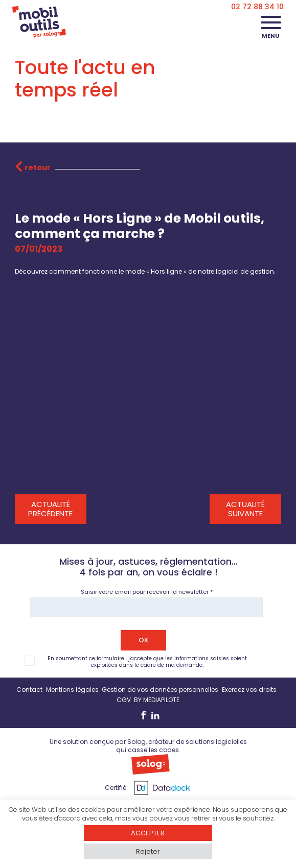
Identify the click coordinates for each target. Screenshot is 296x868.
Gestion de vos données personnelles (160, 690)
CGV (124, 700)
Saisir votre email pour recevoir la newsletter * (147, 592)
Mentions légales (72, 690)
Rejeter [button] (148, 851)
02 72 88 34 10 (257, 7)
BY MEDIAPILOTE (157, 700)
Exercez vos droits (249, 690)
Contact (29, 690)
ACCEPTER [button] (148, 833)
